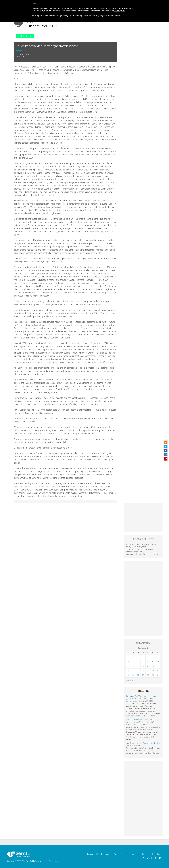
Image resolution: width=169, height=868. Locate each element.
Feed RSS (144, 691)
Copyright (146, 854)
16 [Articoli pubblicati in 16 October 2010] (153, 666)
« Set (128, 680)
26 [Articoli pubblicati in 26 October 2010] (133, 675)
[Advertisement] (143, 518)
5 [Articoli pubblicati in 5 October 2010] (133, 662)
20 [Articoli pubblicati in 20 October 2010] (138, 671)
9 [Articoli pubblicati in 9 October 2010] (153, 662)
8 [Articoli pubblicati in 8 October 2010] (148, 662)
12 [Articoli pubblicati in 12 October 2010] (133, 666)
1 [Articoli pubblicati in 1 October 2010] (148, 657)
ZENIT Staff (21, 57)
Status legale (135, 854)
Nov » (132, 680)
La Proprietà (116, 854)
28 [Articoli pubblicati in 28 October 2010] (143, 675)
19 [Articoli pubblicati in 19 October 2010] (133, 671)
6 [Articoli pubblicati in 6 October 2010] (138, 662)
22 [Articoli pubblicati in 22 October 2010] (148, 671)
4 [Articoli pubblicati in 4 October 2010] (128, 662)
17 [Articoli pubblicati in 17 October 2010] (158, 666)
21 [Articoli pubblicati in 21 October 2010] (143, 671)
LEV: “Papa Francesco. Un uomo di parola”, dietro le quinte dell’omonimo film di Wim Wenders (142, 722)
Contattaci (156, 854)
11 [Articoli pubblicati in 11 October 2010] (128, 666)
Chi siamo (91, 854)
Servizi (125, 854)
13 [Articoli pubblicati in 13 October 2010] (138, 666)
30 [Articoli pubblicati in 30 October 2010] (153, 675)
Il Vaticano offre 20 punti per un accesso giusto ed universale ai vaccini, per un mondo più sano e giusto (142, 699)
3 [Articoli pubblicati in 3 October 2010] (158, 657)
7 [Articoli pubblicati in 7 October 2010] (143, 662)
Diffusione (105, 854)
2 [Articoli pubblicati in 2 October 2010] (153, 657)
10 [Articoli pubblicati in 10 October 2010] (158, 662)
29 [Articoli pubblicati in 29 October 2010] (148, 675)
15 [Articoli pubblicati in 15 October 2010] (148, 666)
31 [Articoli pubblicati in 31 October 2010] (158, 675)
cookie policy (120, 11)
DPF (98, 854)
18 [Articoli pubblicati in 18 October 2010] (128, 671)
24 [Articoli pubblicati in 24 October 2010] (158, 671)
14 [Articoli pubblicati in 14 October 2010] (143, 666)
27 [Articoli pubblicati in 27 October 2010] (138, 675)
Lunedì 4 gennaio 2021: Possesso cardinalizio (143, 743)
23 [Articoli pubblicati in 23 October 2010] (153, 671)
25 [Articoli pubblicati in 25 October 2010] (128, 675)
